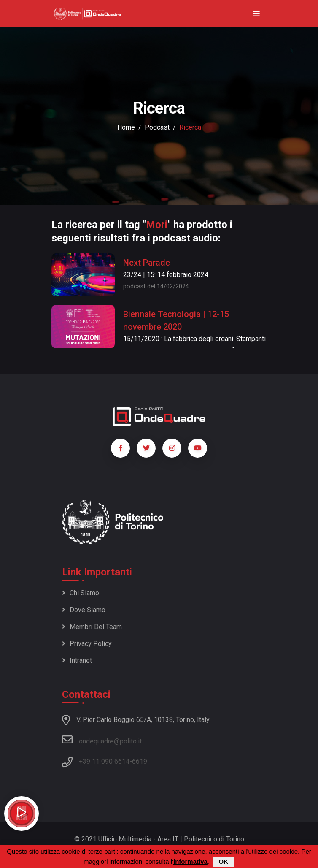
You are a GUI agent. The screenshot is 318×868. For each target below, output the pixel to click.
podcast (157, 127)
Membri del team (92, 627)
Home (126, 127)
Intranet (77, 660)
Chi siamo (81, 593)
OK (224, 862)
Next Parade (147, 263)
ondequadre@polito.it (102, 740)
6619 (140, 761)
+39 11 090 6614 (104, 761)
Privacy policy (87, 644)
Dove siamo (84, 610)
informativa (190, 862)
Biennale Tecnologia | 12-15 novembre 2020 (176, 320)
